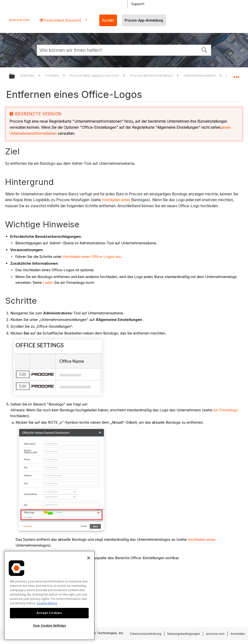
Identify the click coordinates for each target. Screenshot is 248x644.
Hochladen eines (116, 200)
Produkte (53, 75)
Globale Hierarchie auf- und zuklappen (15, 76)
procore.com (19, 20)
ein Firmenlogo (226, 410)
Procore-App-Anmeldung (144, 20)
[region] (49, 595)
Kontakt (108, 20)
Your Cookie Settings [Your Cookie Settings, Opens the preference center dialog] (49, 625)
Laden (48, 282)
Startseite (28, 75)
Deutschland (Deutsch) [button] (62, 20)
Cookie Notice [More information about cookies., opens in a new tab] (47, 603)
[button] (204, 49)
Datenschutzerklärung (146, 634)
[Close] (89, 558)
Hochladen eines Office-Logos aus (92, 257)
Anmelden (238, 634)
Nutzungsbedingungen (184, 634)
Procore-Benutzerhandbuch (152, 75)
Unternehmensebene (200, 75)
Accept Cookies (49, 613)
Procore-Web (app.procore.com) (95, 75)
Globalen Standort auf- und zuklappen (236, 75)
